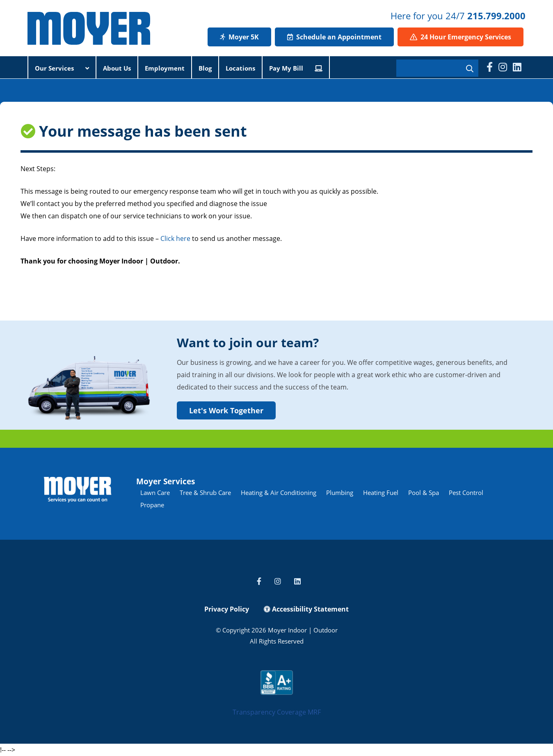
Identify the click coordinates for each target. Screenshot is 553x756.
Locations (240, 68)
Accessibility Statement (306, 609)
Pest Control (466, 493)
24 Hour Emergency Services (460, 37)
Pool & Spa (424, 493)
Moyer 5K (239, 37)
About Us (117, 68)
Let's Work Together (226, 410)
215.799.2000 (496, 16)
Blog (205, 68)
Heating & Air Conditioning (279, 493)
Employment (165, 68)
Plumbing (340, 493)
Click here (175, 238)
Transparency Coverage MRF (277, 712)
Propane (152, 505)
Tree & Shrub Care (205, 493)
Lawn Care (155, 493)
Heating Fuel (381, 493)
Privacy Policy (227, 609)
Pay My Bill (296, 68)
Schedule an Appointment (334, 37)
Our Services (62, 68)
